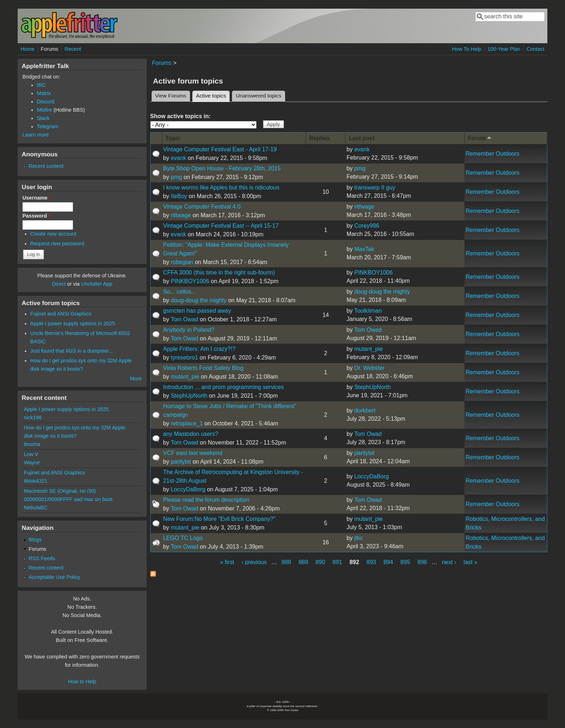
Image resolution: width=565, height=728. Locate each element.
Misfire (44, 110)
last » (471, 562)
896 (422, 562)
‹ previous (254, 562)
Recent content (46, 166)
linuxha (32, 444)
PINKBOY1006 (190, 281)
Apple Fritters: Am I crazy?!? (199, 349)
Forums (50, 49)
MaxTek (364, 249)
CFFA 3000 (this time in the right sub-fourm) (219, 273)
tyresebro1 (184, 358)
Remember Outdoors (492, 154)
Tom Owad (184, 319)
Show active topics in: (181, 116)
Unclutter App (97, 284)
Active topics (213, 95)
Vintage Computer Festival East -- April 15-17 (221, 226)
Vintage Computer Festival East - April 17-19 (220, 149)
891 (337, 562)
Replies (319, 138)
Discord (46, 102)
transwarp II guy (375, 187)
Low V (31, 454)
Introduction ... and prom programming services (224, 387)
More (136, 379)
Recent (73, 49)
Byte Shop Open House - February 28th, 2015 (222, 168)
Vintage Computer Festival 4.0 (202, 207)
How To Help (466, 49)
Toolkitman (368, 311)
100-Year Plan (504, 49)
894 (388, 562)
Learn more (36, 135)
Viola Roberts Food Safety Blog (203, 368)
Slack (43, 118)
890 (321, 562)
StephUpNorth (189, 396)
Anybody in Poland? (189, 330)
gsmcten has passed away (197, 311)
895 (405, 562)
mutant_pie (368, 349)
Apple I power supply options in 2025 (73, 323)
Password (36, 216)
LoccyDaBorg (188, 489)
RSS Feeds (42, 558)
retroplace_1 (187, 423)
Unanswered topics (258, 96)
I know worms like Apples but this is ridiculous (221, 187)
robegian (182, 262)
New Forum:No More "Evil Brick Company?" (219, 519)
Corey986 (367, 226)
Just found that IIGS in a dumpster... (72, 351)
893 (371, 562)
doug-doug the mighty (199, 300)
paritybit (181, 462)
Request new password (57, 244)
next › (449, 562)
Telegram (47, 126)
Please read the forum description (206, 500)
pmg (176, 177)
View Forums (171, 96)
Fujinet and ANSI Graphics (61, 314)
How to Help (82, 682)
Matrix (44, 93)
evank (179, 158)
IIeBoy (179, 196)
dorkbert (365, 410)
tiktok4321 (36, 481)
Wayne (32, 463)
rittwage (181, 215)
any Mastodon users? (191, 434)
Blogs (35, 540)
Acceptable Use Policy (54, 577)
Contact (535, 49)
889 (303, 562)
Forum (481, 138)
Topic (173, 138)
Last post (362, 138)
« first (227, 562)
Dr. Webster (369, 368)
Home (27, 49)
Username (37, 198)
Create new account (53, 234)
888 (286, 562)
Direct (59, 284)
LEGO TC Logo (183, 538)
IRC (41, 85)
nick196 (33, 417)
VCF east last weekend (193, 453)
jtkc (359, 538)
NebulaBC (36, 508)
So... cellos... (180, 292)
